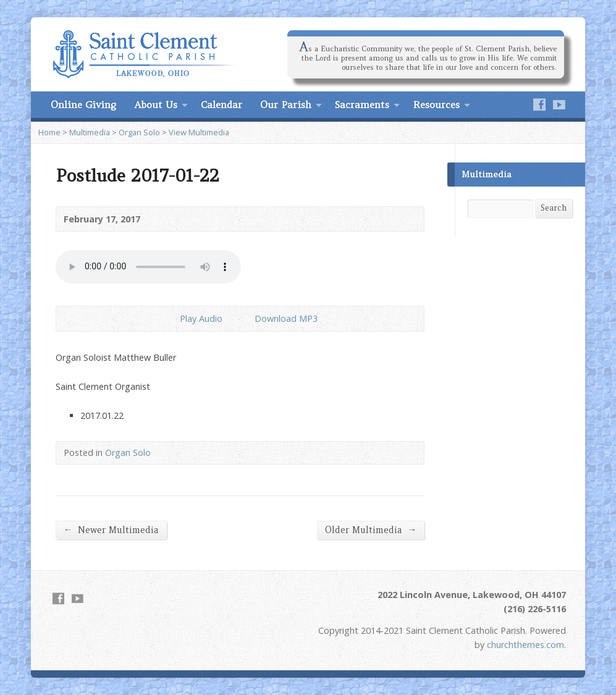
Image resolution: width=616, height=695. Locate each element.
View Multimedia (199, 132)
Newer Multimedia (111, 530)
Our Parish (286, 104)
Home (49, 132)
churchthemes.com (525, 645)
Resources (436, 104)
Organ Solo (139, 132)
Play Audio (170, 318)
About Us (156, 104)
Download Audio (244, 318)
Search (554, 208)
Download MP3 (286, 318)
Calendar (222, 104)
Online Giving (83, 104)
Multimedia (90, 132)
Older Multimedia (371, 530)
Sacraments (362, 104)
